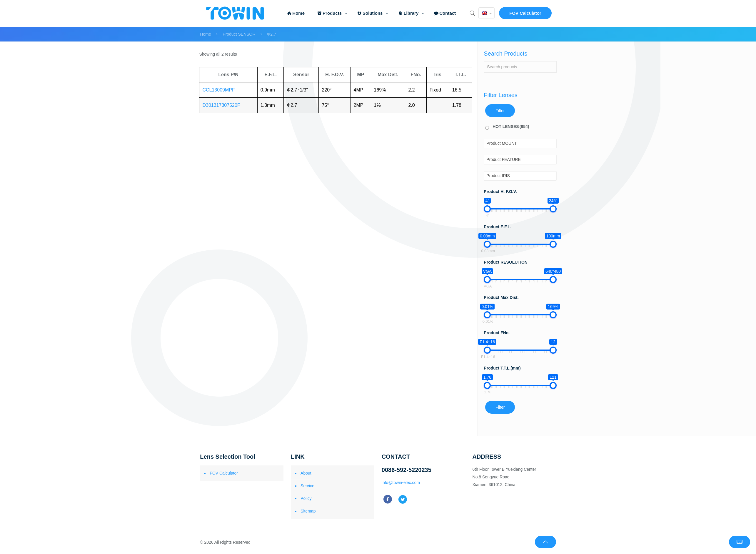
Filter (500, 111)
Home (205, 34)
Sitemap (308, 511)
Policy (306, 498)
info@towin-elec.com (401, 483)
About (306, 473)
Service (307, 486)
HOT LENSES (511, 127)
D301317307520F (221, 105)
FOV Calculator (525, 13)
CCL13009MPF (218, 90)
